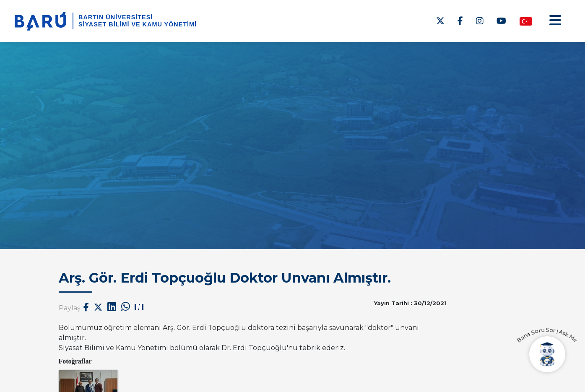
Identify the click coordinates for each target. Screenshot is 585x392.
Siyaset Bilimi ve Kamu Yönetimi (138, 24)
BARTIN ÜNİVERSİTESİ (116, 17)
